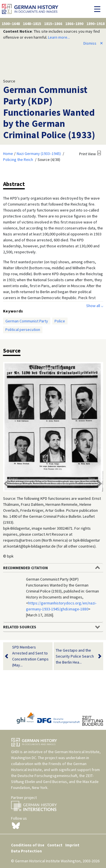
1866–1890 (74, 24)
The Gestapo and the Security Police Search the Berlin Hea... (75, 656)
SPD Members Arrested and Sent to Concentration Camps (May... (30, 656)
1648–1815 (32, 24)
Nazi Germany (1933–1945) (39, 154)
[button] (11, 427)
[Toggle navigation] (99, 9)
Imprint (72, 845)
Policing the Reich (18, 159)
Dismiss (93, 43)
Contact (55, 845)
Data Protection (26, 851)
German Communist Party (27, 321)
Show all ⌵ (95, 306)
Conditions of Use (28, 845)
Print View (87, 154)
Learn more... (59, 37)
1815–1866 (53, 24)
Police (60, 321)
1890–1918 (96, 24)
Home (8, 154)
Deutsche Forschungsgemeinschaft (47, 776)
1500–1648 (11, 24)
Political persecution (23, 330)
